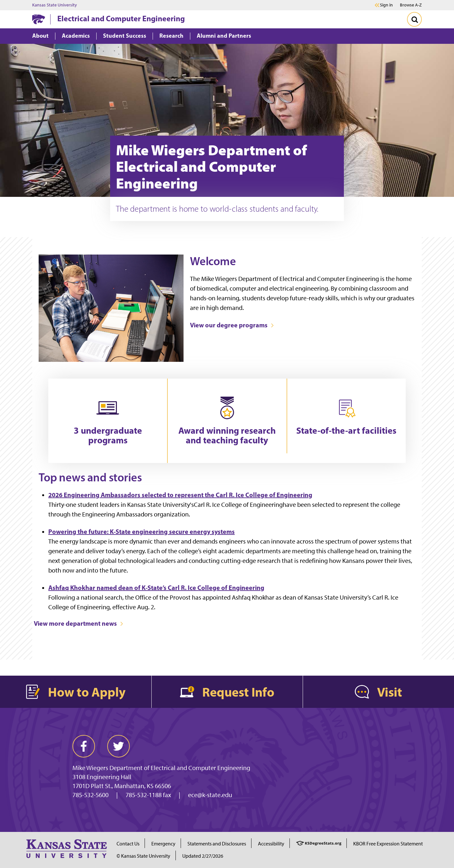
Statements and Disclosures (217, 844)
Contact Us (128, 844)
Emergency (163, 844)
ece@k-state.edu (210, 795)
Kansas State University (55, 5)
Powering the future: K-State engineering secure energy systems (142, 531)
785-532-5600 (90, 795)
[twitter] (118, 746)
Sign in (386, 5)
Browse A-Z (411, 5)
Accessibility (271, 844)
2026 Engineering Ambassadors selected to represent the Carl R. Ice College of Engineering (180, 495)
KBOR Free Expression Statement (388, 844)
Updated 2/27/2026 (203, 856)
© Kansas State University (143, 856)
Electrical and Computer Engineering (121, 18)
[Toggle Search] (414, 19)
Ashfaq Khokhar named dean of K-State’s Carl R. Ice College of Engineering (156, 588)
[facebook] (84, 746)
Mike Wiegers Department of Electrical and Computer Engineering (161, 768)
